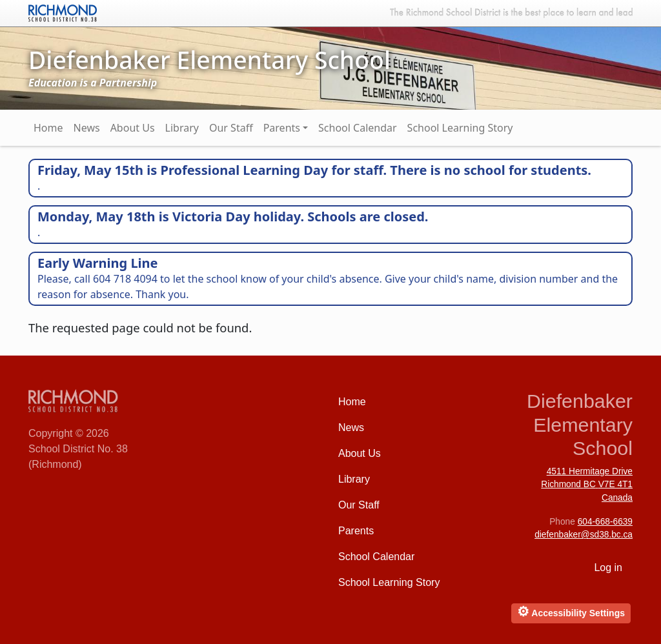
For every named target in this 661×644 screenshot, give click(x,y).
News (87, 128)
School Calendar (358, 128)
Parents (282, 128)
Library (182, 128)
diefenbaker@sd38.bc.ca (584, 535)
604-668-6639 (605, 522)
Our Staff (231, 128)
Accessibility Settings (571, 611)
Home (48, 128)
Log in (608, 568)
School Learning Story (460, 128)
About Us (133, 128)
